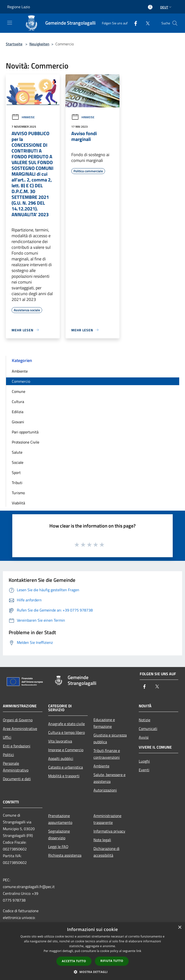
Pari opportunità (25, 432)
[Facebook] (134, 23)
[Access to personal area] (150, 7)
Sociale (18, 462)
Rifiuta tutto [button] (112, 961)
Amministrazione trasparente (107, 819)
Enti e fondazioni (17, 746)
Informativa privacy (109, 831)
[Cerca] (175, 23)
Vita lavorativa (60, 741)
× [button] (180, 928)
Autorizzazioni (105, 790)
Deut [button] (166, 7)
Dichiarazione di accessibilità (106, 852)
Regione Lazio (19, 7)
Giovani (18, 422)
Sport (16, 473)
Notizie (145, 720)
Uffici (7, 737)
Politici (8, 755)
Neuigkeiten (39, 44)
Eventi (144, 770)
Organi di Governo (18, 720)
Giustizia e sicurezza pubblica (110, 738)
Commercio (21, 381)
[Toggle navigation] (10, 23)
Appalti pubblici (61, 758)
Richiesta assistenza (65, 855)
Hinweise (23, 117)
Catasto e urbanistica (66, 767)
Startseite (14, 44)
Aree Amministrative (20, 729)
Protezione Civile (26, 442)
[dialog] (92, 951)
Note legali (102, 840)
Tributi (17, 483)
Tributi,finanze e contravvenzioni (107, 754)
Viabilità (18, 503)
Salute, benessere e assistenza (109, 778)
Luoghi (144, 761)
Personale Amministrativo (16, 767)
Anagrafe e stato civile (66, 724)
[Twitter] (146, 23)
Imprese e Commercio (66, 750)
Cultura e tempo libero (66, 732)
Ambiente (20, 371)
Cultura (18, 402)
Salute (17, 452)
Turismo (18, 493)
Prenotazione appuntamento (60, 819)
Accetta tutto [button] (74, 961)
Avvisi (144, 737)
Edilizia (18, 412)
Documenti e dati (17, 779)
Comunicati (148, 729)
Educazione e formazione (104, 723)
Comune (19, 391)
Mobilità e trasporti (64, 776)
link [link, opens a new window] (139, 951)
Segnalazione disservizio (59, 834)
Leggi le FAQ (58, 847)
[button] (92, 972)
